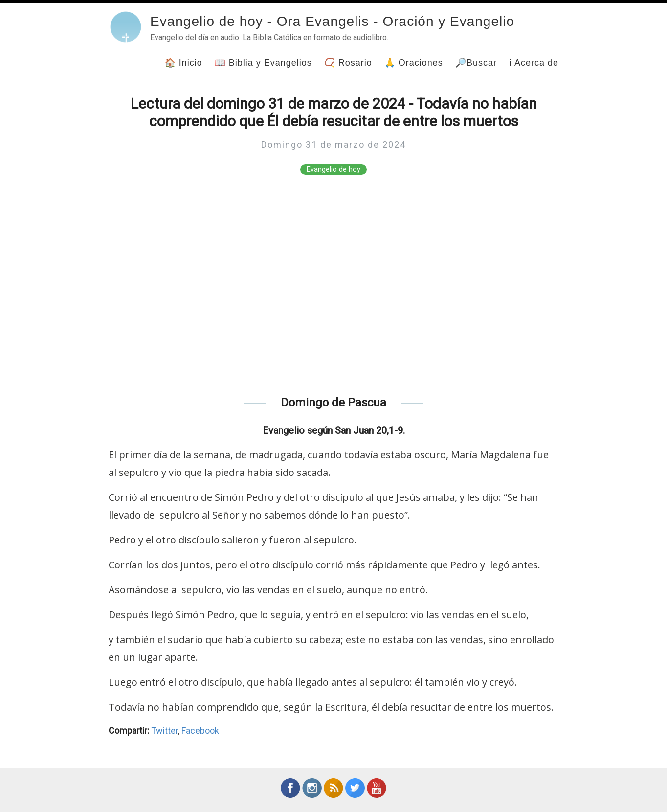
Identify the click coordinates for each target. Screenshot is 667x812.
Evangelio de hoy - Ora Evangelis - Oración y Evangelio (332, 21)
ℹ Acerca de (534, 63)
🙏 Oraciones (414, 63)
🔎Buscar (476, 63)
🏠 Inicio (184, 63)
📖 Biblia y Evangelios (263, 63)
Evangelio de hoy (333, 169)
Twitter (165, 731)
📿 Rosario (348, 63)
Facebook (200, 731)
